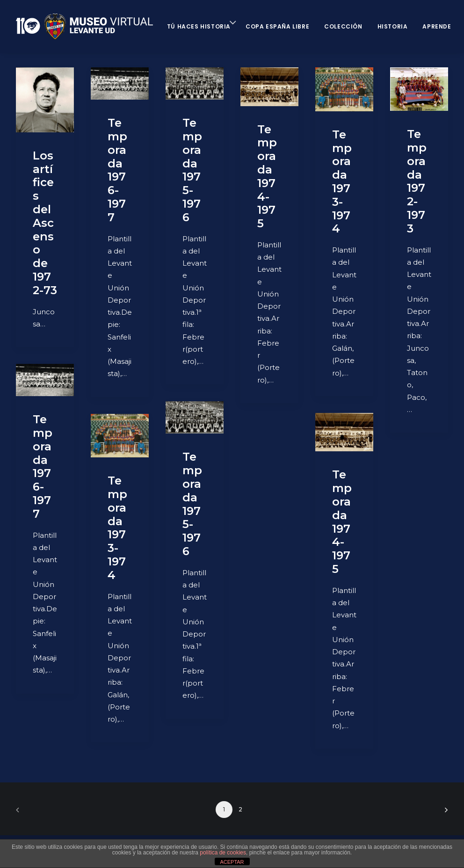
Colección (343, 26)
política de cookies (223, 853)
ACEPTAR (232, 862)
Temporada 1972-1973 (417, 181)
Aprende (437, 26)
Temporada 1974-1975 (267, 177)
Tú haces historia (199, 26)
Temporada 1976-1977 (117, 170)
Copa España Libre (277, 26)
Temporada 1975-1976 (192, 170)
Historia (393, 26)
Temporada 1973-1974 (342, 182)
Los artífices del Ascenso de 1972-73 (45, 223)
